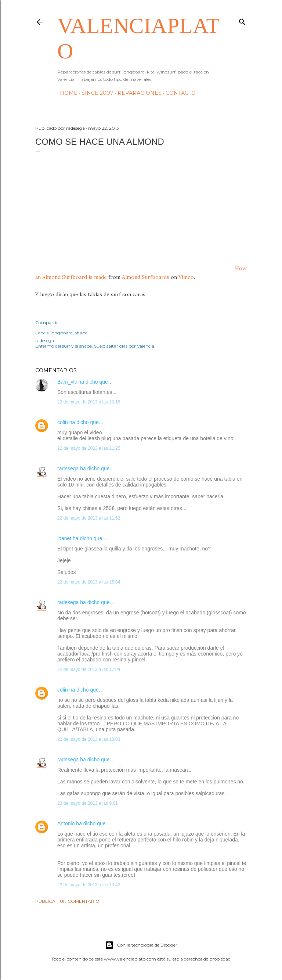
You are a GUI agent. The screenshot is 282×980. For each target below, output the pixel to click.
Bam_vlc (67, 382)
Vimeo (186, 277)
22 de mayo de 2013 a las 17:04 (89, 670)
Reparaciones (137, 93)
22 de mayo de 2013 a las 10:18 (89, 402)
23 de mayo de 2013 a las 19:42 (89, 885)
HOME (66, 93)
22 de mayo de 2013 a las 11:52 (89, 518)
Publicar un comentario (67, 901)
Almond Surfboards (146, 277)
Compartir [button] (47, 322)
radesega (68, 469)
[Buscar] (242, 20)
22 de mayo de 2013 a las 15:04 (89, 582)
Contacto (178, 93)
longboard (62, 333)
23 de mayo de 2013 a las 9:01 (88, 803)
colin (63, 422)
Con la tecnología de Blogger (141, 945)
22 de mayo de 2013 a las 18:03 (89, 739)
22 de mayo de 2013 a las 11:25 (89, 448)
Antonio (66, 823)
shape (81, 333)
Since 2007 (95, 93)
